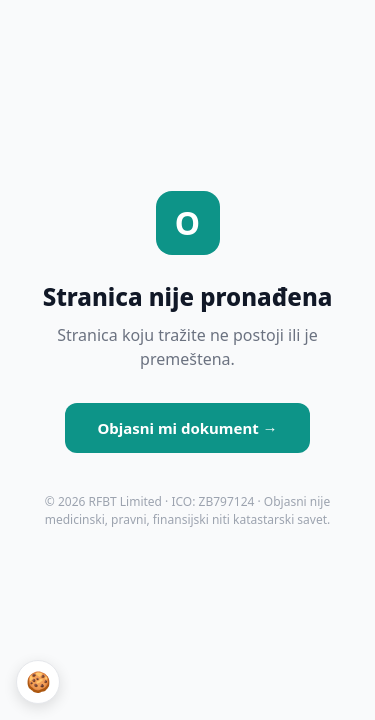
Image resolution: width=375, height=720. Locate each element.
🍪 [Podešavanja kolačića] (38, 682)
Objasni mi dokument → (187, 428)
